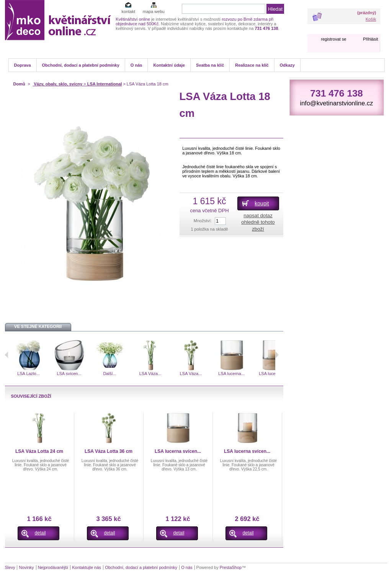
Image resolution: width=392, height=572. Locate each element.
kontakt (128, 11)
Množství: (203, 221)
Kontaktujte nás (87, 567)
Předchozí (7, 355)
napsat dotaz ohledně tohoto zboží (258, 222)
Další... (109, 374)
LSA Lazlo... (29, 374)
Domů (19, 84)
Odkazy (287, 65)
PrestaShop (231, 567)
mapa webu (154, 11)
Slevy (10, 567)
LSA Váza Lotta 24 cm (39, 451)
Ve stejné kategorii (38, 326)
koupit (262, 203)
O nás (136, 65)
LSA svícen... (69, 374)
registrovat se (333, 39)
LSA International (105, 84)
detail (40, 533)
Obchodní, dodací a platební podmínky (81, 65)
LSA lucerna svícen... (178, 451)
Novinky (26, 567)
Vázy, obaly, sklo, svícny (58, 84)
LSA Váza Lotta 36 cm (109, 451)
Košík (371, 19)
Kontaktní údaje (169, 65)
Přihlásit (370, 39)
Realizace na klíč (252, 65)
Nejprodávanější (53, 567)
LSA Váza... (150, 374)
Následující (277, 355)
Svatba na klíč (210, 65)
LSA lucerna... (231, 374)
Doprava (23, 65)
